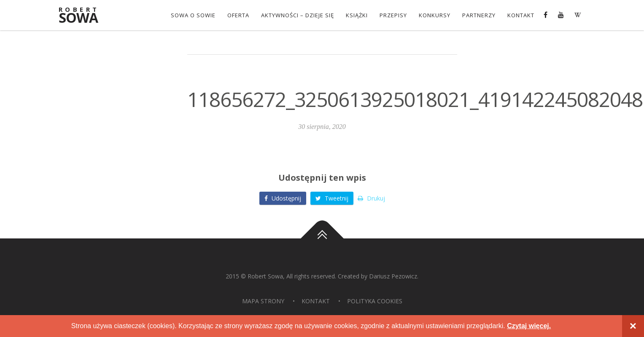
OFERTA (238, 15)
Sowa (84, 16)
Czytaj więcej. (529, 326)
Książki (357, 15)
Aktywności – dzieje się (298, 15)
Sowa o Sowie (193, 15)
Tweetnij (332, 198)
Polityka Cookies (375, 301)
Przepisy (393, 15)
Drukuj (371, 198)
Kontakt (521, 15)
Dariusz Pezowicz (393, 276)
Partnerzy (479, 15)
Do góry (322, 238)
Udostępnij (283, 198)
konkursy (435, 15)
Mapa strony (263, 301)
